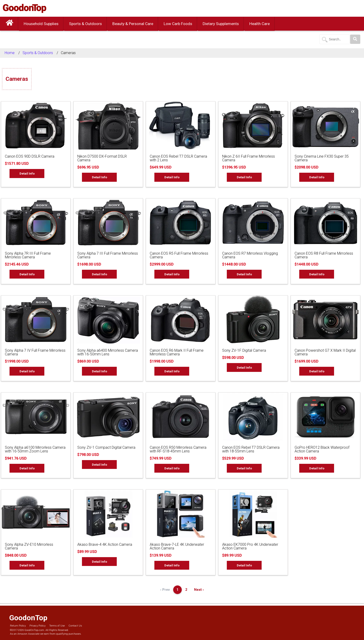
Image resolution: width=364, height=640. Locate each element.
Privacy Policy (37, 626)
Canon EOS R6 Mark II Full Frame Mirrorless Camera (177, 352)
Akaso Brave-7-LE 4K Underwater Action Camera (177, 546)
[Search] (355, 39)
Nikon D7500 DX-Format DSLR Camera (102, 158)
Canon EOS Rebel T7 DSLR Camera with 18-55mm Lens (251, 449)
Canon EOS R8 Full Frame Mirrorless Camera (324, 255)
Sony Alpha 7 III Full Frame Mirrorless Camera (108, 255)
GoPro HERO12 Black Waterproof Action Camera (322, 449)
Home (10, 53)
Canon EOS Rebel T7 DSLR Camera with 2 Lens (178, 158)
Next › (199, 590)
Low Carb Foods (178, 24)
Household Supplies (41, 24)
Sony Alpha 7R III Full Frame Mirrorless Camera (28, 255)
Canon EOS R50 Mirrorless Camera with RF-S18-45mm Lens (178, 449)
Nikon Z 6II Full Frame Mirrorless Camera (249, 158)
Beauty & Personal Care (133, 24)
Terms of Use (57, 626)
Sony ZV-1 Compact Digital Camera (106, 447)
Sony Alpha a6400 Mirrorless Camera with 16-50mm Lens (108, 352)
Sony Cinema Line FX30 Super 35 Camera (322, 158)
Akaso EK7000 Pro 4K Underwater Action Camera (250, 546)
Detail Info (27, 173)
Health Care (260, 24)
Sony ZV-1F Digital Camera (244, 350)
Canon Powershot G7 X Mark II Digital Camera (325, 352)
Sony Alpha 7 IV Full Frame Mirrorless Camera (35, 352)
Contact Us (75, 626)
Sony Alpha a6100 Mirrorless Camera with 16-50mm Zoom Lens (35, 449)
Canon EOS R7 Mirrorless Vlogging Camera (250, 255)
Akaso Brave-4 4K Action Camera (105, 544)
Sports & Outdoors (85, 24)
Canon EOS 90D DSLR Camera (30, 156)
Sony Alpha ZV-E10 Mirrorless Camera (29, 546)
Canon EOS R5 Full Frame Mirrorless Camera (179, 255)
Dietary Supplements (221, 24)
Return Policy (18, 626)
